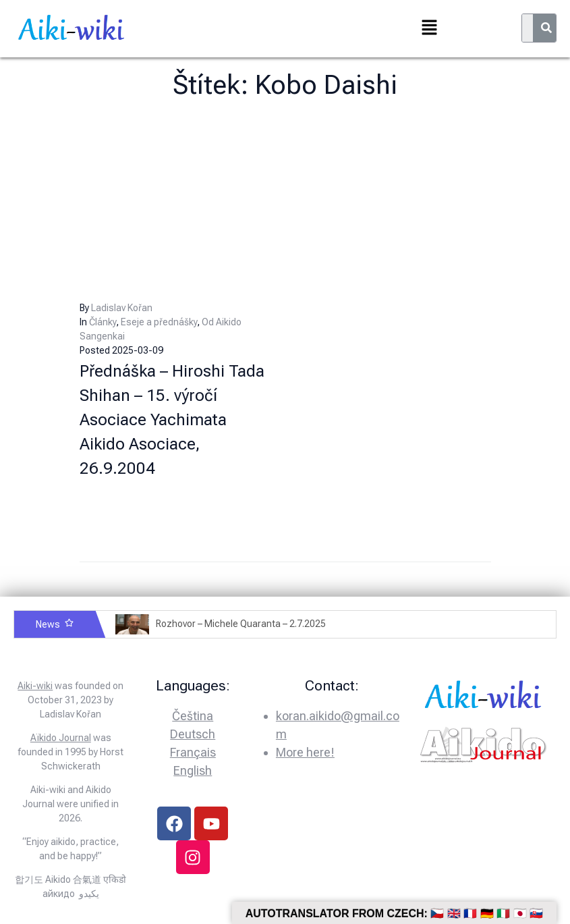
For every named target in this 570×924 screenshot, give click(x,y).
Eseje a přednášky (159, 322)
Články (103, 322)
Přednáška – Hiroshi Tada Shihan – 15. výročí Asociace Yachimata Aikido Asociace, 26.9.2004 (172, 420)
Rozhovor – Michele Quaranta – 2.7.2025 (241, 624)
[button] (430, 28)
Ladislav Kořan (122, 308)
